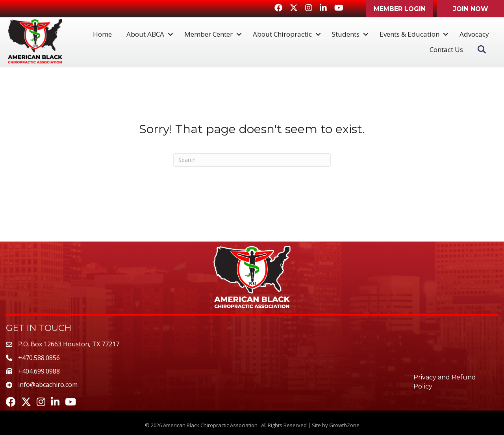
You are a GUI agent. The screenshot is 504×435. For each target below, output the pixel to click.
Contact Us (446, 49)
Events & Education (409, 34)
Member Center (208, 34)
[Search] (252, 160)
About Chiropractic (282, 34)
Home (102, 34)
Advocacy (474, 34)
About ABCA (145, 34)
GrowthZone (344, 425)
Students (346, 34)
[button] (400, 9)
